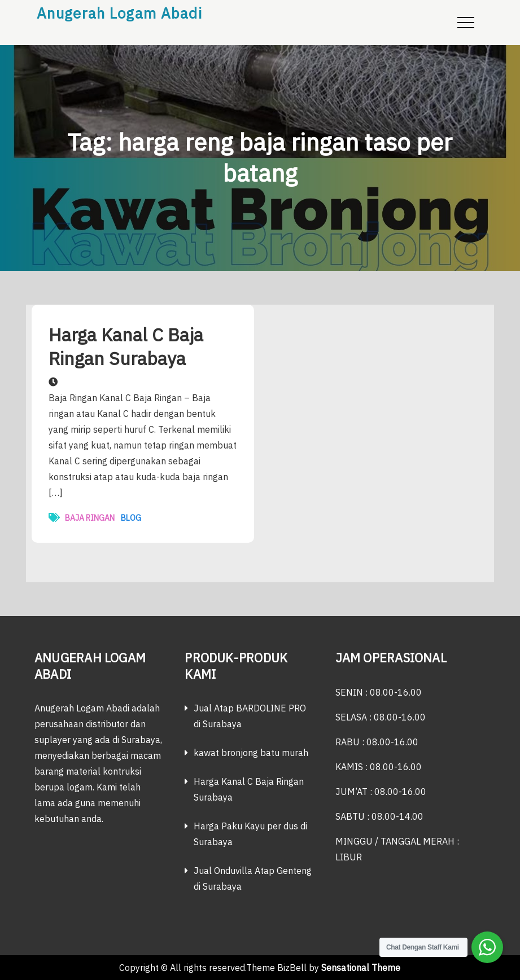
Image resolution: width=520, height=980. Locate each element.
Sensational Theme (361, 968)
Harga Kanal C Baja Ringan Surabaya (126, 346)
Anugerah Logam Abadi (119, 13)
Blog (131, 518)
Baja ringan (90, 518)
